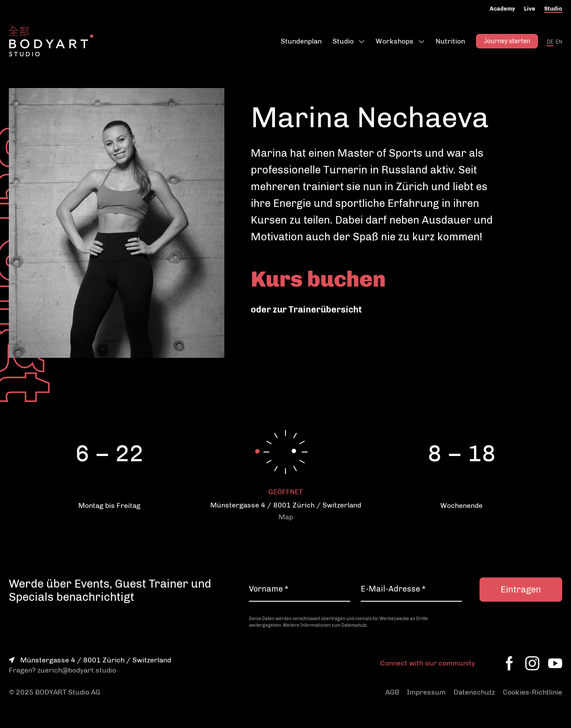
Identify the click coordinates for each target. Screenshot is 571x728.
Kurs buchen (318, 279)
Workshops (395, 41)
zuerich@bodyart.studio (77, 670)
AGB (392, 692)
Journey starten (507, 41)
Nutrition (450, 41)
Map (286, 517)
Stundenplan (301, 41)
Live (530, 9)
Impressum (426, 692)
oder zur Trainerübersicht (306, 309)
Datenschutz (474, 692)
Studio (553, 9)
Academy (502, 9)
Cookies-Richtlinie (533, 692)
